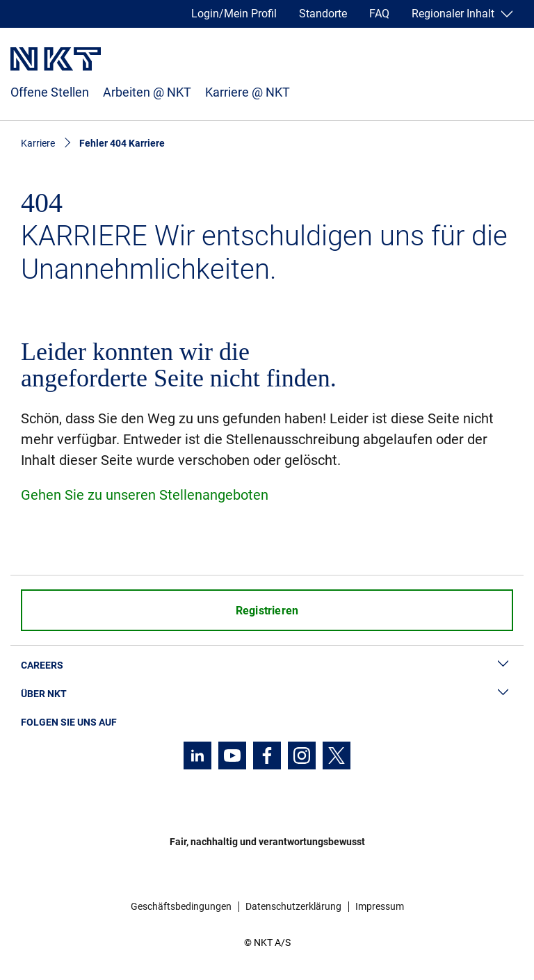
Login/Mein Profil (234, 14)
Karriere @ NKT (248, 92)
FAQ (379, 14)
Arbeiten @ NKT (147, 92)
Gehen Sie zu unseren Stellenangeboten (145, 495)
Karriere (38, 143)
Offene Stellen (50, 92)
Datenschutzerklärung (293, 906)
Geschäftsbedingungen (181, 906)
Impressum (380, 906)
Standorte (323, 14)
